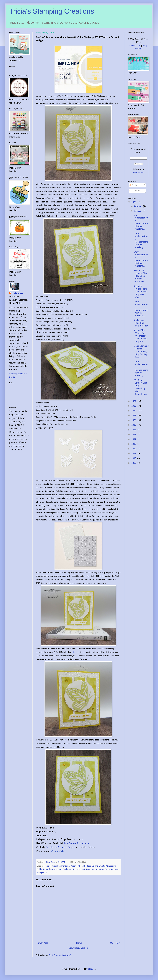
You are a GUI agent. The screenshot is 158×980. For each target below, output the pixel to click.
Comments (136, 191)
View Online (135, 46)
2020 (134, 420)
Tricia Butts (17, 294)
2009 (134, 463)
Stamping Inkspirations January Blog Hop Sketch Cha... (140, 292)
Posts (133, 185)
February (139, 206)
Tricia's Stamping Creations (52, 11)
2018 (134, 430)
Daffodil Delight (91, 866)
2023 (134, 406)
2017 (134, 435)
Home (79, 943)
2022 (134, 411)
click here (76, 652)
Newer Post (42, 943)
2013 (134, 444)
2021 (134, 416)
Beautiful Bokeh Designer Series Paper (59, 866)
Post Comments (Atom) (60, 955)
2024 (134, 401)
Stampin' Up (42, 873)
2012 (134, 449)
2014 (134, 439)
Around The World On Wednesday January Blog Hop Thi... (140, 336)
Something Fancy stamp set (107, 869)
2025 (134, 202)
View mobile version (78, 948)
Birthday (80, 866)
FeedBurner (138, 173)
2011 (134, 454)
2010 (134, 458)
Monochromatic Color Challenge (57, 869)
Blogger (92, 969)
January (138, 211)
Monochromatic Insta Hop (83, 869)
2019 (134, 425)
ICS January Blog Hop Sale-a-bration (141, 323)
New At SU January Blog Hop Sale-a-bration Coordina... (140, 276)
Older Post (115, 943)
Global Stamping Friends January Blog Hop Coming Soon (141, 352)
